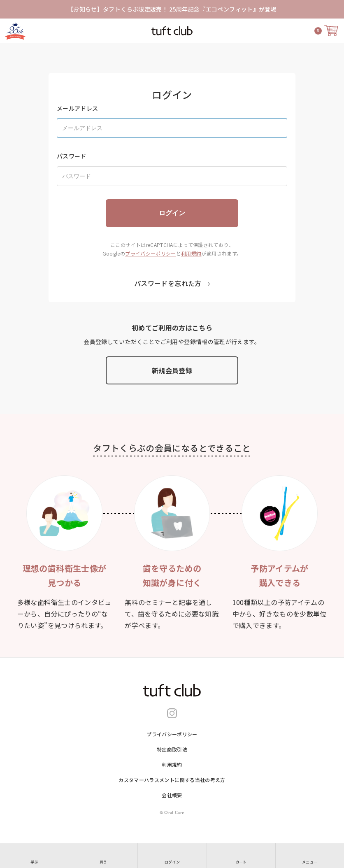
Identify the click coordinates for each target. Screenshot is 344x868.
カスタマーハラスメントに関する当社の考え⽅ (172, 780)
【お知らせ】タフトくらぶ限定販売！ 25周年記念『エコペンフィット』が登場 (172, 9)
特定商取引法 (172, 749)
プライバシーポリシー (151, 253)
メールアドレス (77, 108)
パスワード (72, 156)
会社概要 (172, 795)
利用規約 (191, 253)
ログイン (172, 213)
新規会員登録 (172, 370)
